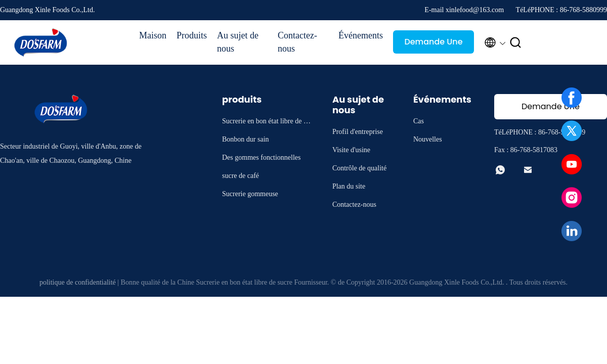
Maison (153, 35)
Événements (361, 35)
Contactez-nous (297, 42)
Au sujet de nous (238, 42)
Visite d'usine (351, 150)
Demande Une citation (433, 45)
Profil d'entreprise (358, 132)
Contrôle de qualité (359, 168)
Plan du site (349, 186)
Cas (419, 121)
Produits (192, 35)
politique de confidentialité (78, 282)
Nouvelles (428, 139)
